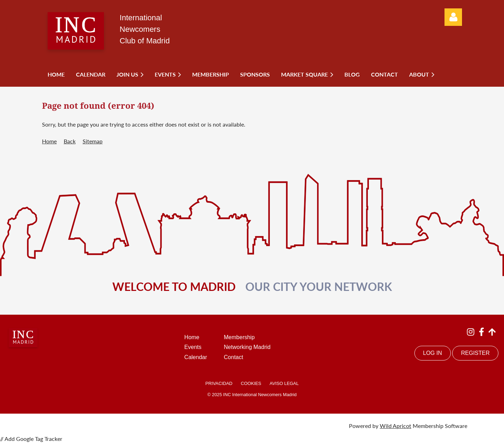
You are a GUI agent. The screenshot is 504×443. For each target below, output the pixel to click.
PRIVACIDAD (219, 383)
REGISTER (475, 353)
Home (49, 141)
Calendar (196, 357)
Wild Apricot (395, 426)
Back (70, 141)
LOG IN (433, 353)
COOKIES (251, 383)
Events (193, 347)
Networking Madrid (247, 347)
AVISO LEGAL (284, 383)
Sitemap (93, 141)
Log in (453, 17)
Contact (234, 357)
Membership (239, 337)
